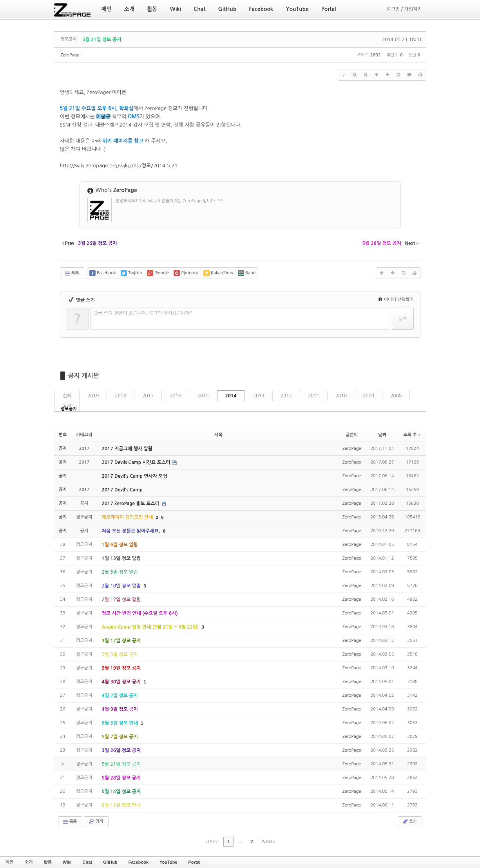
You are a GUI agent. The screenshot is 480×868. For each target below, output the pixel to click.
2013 (259, 396)
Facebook (139, 862)
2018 (120, 396)
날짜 (382, 435)
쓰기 (409, 821)
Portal (194, 862)
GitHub (110, 862)
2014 (231, 396)
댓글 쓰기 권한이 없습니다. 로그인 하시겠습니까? (143, 313)
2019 (93, 396)
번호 (63, 435)
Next (268, 842)
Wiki (67, 862)
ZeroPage (70, 55)
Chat (87, 862)
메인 (10, 862)
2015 (203, 396)
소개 (29, 862)
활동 (48, 862)
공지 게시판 (84, 376)
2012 (286, 396)
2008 (396, 396)
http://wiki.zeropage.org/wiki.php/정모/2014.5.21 (119, 166)
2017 (148, 396)
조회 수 (412, 435)
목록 (72, 274)
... (240, 842)
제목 (218, 435)
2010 (341, 396)
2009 (369, 396)
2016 (175, 396)
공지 (67, 406)
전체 (67, 396)
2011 (314, 396)
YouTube (168, 862)
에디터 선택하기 (396, 300)
